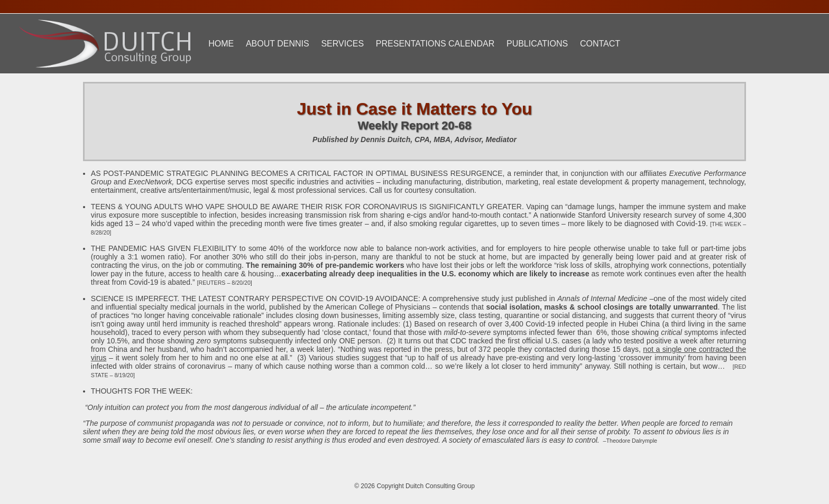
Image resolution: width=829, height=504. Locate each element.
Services (342, 44)
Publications (537, 44)
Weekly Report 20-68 (415, 125)
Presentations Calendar (435, 44)
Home (221, 44)
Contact (600, 44)
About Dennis (278, 44)
